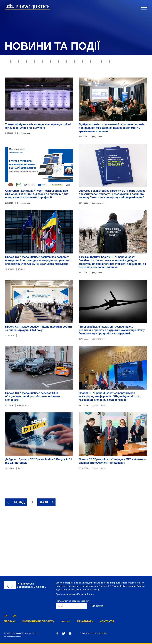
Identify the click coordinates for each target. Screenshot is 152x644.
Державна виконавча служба (86, 75)
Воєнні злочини (111, 69)
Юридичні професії (54, 75)
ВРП (32, 88)
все (9, 62)
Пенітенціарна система (89, 101)
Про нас (9, 622)
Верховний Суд (15, 69)
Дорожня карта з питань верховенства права (120, 108)
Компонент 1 (14, 114)
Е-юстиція (102, 62)
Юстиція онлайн (16, 88)
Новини (58, 622)
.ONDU (104, 633)
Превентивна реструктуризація (71, 108)
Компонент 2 (33, 114)
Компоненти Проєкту (33, 622)
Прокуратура (132, 69)
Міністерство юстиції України (120, 82)
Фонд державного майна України (92, 95)
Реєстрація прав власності (83, 82)
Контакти (95, 622)
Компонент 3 (53, 114)
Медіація (55, 88)
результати (76, 622)
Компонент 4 (73, 114)
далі (44, 556)
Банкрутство (58, 69)
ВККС (42, 88)
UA (15, 615)
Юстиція (21, 62)
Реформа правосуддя (120, 75)
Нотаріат (57, 82)
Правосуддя (37, 62)
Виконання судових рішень (22, 75)
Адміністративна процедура (55, 101)
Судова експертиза (36, 82)
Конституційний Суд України (81, 88)
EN (6, 615)
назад (19, 556)
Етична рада (131, 62)
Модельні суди (37, 69)
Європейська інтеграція (20, 101)
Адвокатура (13, 82)
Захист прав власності (63, 62)
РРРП (116, 62)
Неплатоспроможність (83, 69)
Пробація (86, 62)
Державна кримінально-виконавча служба (31, 95)
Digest (64, 95)
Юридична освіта (126, 95)
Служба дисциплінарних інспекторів (27, 108)
